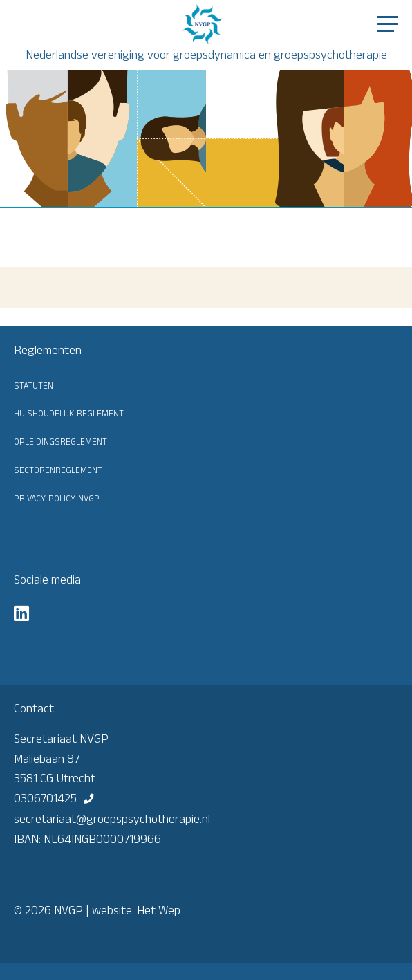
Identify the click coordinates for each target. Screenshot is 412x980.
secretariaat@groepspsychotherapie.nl (112, 819)
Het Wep (159, 910)
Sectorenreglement (58, 469)
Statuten (34, 385)
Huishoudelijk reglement (69, 412)
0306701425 (45, 798)
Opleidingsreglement (60, 441)
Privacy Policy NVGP (57, 497)
